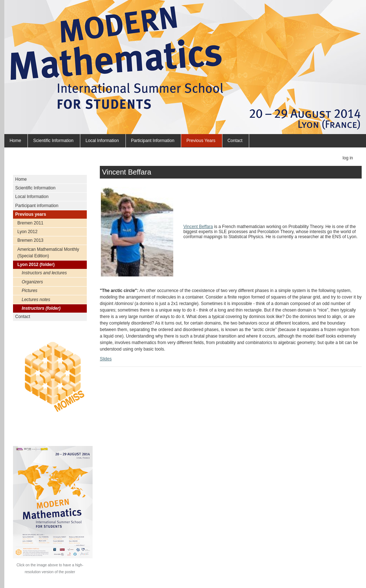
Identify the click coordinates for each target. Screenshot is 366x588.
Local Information (102, 141)
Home (15, 141)
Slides (106, 359)
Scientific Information (53, 141)
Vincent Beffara (198, 227)
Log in (348, 158)
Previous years (201, 141)
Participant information (153, 141)
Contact (235, 141)
